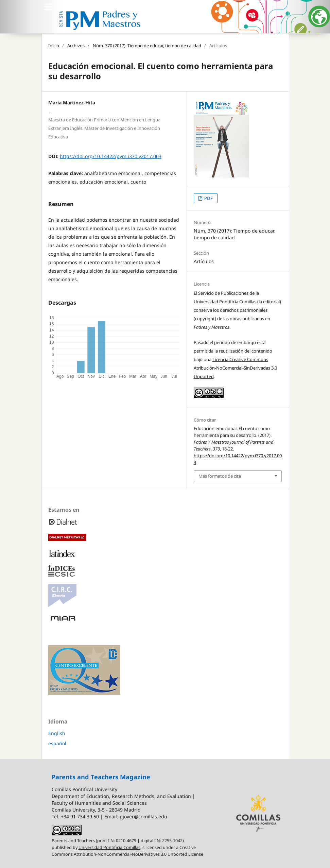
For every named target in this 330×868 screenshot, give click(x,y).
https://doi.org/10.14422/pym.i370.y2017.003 (111, 156)
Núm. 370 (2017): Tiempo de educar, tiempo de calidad (147, 46)
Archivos (76, 46)
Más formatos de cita (220, 476)
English (57, 733)
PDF (208, 198)
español (57, 743)
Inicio (54, 46)
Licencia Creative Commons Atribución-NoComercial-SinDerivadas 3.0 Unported (235, 368)
